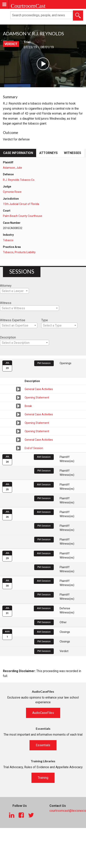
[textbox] (14, 291)
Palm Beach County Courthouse (23, 216)
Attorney (6, 286)
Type (45, 320)
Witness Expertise (13, 320)
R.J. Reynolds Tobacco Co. (19, 180)
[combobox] (14, 291)
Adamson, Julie (13, 168)
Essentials (43, 745)
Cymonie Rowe (12, 192)
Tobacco (8, 240)
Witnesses (73, 153)
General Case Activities (39, 389)
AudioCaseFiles (43, 713)
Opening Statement (37, 398)
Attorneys (48, 153)
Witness (6, 303)
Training (43, 778)
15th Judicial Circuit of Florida (21, 204)
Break (28, 406)
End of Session (34, 448)
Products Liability (25, 252)
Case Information (18, 153)
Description (8, 337)
